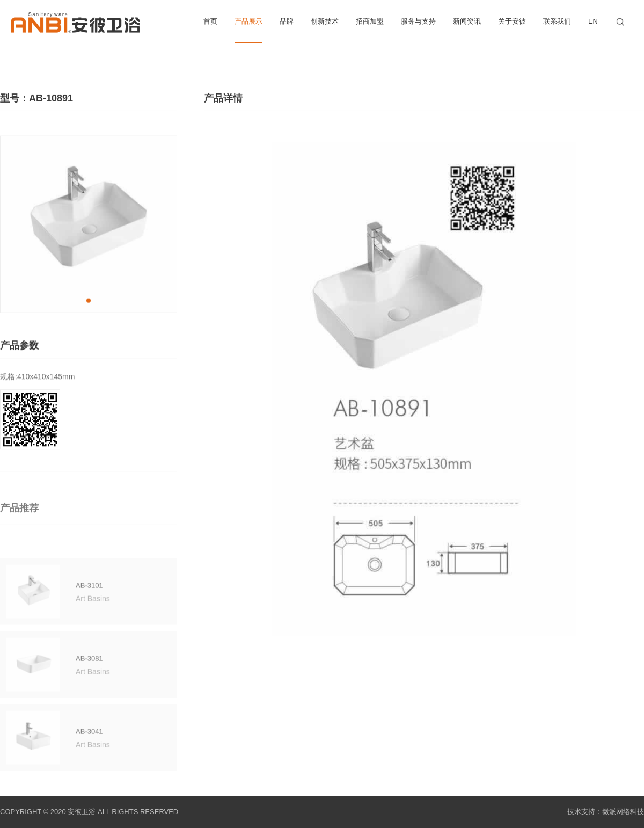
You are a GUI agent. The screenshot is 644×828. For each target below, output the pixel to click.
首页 (210, 21)
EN (593, 21)
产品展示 (248, 30)
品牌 (287, 21)
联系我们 (557, 21)
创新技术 (325, 21)
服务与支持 (418, 21)
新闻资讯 (467, 21)
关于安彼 (512, 21)
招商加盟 (370, 21)
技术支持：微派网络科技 (606, 812)
